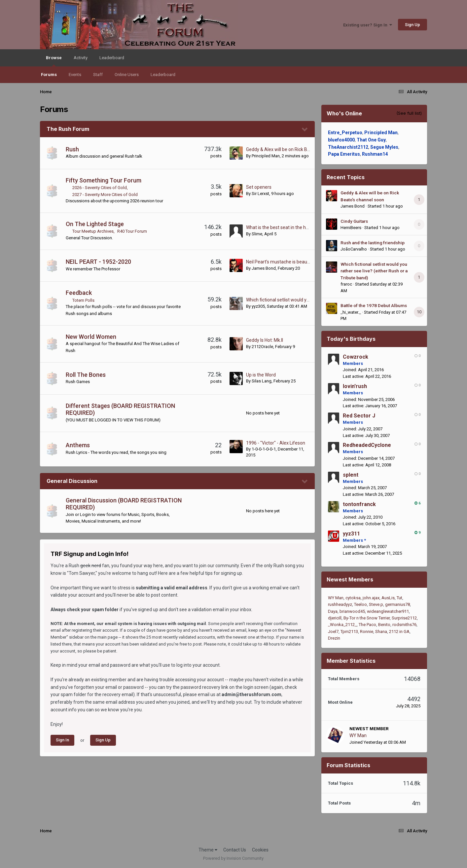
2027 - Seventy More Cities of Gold (105, 195)
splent (351, 475)
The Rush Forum (68, 129)
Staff (98, 75)
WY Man (336, 598)
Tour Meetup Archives (93, 231)
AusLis (388, 598)
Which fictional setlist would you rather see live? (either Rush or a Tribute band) (374, 271)
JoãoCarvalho (354, 249)
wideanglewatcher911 (388, 611)
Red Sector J (359, 416)
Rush (72, 149)
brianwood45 (352, 611)
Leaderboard (163, 75)
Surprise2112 (404, 618)
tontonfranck (359, 504)
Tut (399, 598)
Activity (81, 58)
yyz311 (351, 534)
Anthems (78, 445)
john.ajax (371, 598)
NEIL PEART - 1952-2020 (98, 262)
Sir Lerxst (260, 194)
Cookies (260, 850)
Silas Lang (262, 381)
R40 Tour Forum (132, 231)
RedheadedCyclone (367, 445)
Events (75, 75)
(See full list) (409, 113)
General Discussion (72, 481)
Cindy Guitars (354, 221)
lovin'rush (355, 386)
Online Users (127, 75)
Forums (49, 75)
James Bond (264, 268)
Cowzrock (356, 357)
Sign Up (413, 25)
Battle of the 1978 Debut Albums (374, 305)
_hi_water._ (351, 312)
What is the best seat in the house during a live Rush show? (307, 227)
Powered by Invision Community (233, 858)
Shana (381, 631)
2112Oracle (262, 347)
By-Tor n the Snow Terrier (367, 618)
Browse (54, 61)
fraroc (346, 284)
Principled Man (266, 156)
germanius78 (397, 604)
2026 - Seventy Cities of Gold (100, 188)
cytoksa (353, 598)
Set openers (259, 187)
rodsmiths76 (404, 625)
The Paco (367, 625)
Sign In (62, 740)
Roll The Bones (86, 375)
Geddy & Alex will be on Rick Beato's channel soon (297, 149)
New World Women (91, 337)
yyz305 (258, 306)
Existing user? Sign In (368, 25)
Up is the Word (261, 375)
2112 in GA (399, 631)
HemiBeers (351, 228)
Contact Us (235, 850)
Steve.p (376, 604)
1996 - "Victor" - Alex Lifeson (276, 443)
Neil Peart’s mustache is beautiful (281, 262)
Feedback (79, 293)
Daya (333, 611)
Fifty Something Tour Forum (104, 180)
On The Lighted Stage (95, 224)
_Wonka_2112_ (342, 625)
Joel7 (333, 631)
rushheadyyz (340, 604)
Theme (208, 850)
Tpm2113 (349, 631)
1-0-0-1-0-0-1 (264, 449)
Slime (257, 234)
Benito (384, 625)
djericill (335, 618)
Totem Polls (83, 300)
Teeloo (360, 604)
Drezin (334, 638)
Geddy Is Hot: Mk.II (265, 340)
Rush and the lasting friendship (373, 243)
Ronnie (367, 631)
